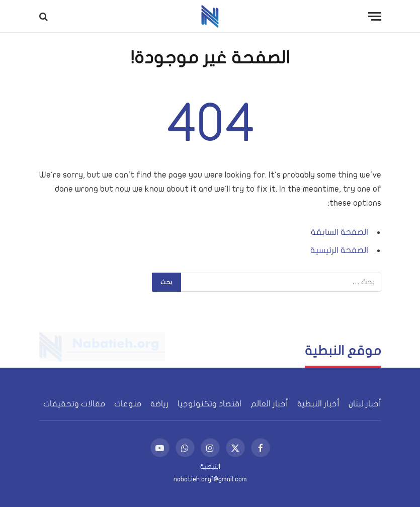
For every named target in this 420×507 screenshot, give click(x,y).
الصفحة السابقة (340, 232)
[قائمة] (375, 16)
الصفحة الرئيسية (339, 250)
